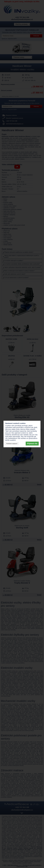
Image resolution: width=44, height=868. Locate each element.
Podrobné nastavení (12, 444)
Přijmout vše (32, 444)
